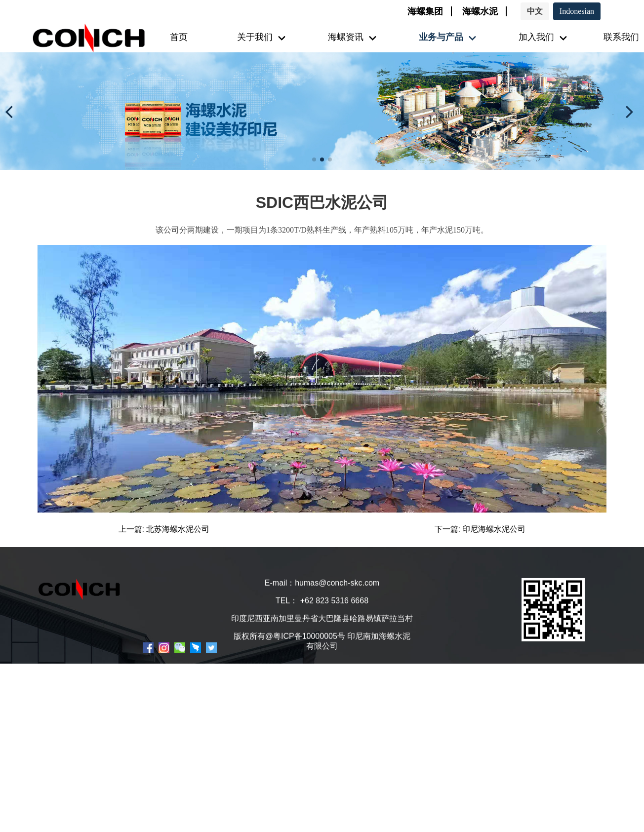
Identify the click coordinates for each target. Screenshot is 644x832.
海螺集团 (425, 11)
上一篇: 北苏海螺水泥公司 (164, 529)
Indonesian (577, 11)
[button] (12, 111)
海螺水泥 (480, 11)
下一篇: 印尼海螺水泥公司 (480, 529)
